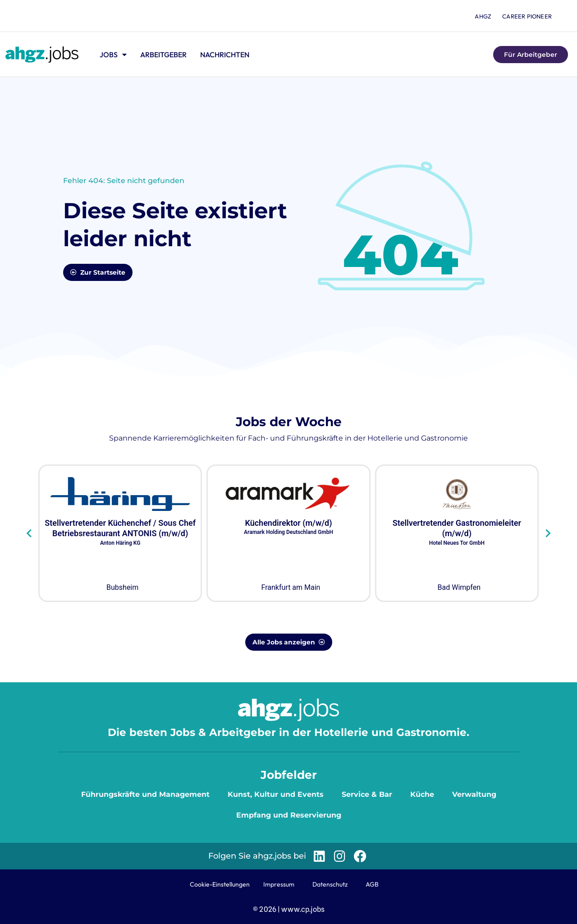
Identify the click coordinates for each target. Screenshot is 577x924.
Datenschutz (330, 884)
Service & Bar (367, 794)
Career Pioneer (527, 16)
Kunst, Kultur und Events (276, 794)
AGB (372, 884)
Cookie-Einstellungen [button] (220, 884)
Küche (422, 794)
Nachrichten (225, 55)
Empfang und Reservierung (289, 815)
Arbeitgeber (163, 55)
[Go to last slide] (30, 533)
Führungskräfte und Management (145, 794)
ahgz (483, 16)
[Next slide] (547, 533)
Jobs (113, 55)
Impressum (279, 884)
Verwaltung (474, 794)
